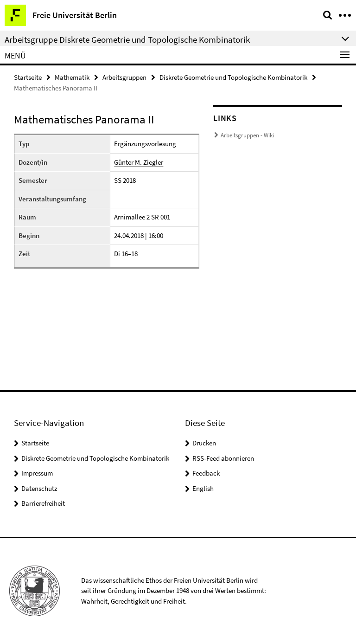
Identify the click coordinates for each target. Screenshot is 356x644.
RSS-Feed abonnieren (223, 458)
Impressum (37, 473)
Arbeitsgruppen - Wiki (247, 135)
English (203, 488)
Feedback (206, 473)
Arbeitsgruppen (124, 77)
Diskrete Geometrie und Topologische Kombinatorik (233, 77)
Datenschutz (39, 488)
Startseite (28, 77)
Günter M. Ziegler (139, 162)
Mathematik (72, 77)
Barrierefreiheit (43, 503)
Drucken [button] (204, 443)
